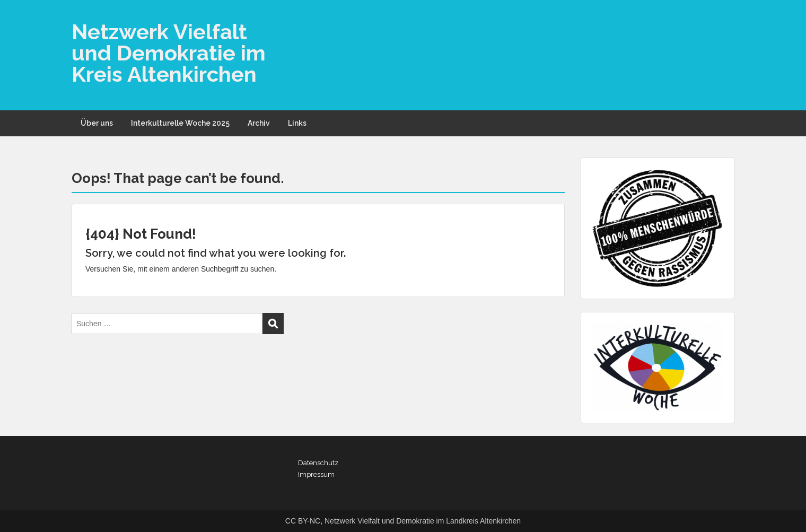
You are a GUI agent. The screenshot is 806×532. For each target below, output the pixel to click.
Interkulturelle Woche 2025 (180, 123)
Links (297, 123)
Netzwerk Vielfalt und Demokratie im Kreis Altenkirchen (169, 53)
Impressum (316, 474)
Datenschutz (318, 463)
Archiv (259, 123)
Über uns (97, 123)
